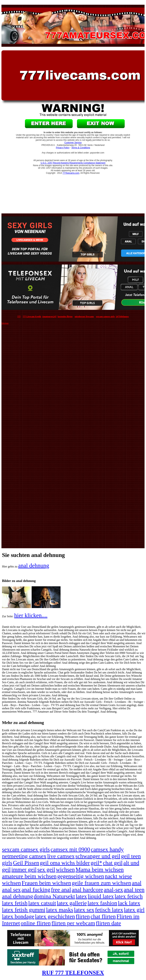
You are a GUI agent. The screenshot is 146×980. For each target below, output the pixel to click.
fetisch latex (109, 910)
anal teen (134, 890)
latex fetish (15, 903)
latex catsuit (42, 903)
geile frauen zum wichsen (102, 883)
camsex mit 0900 (70, 849)
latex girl (134, 910)
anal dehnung (34, 565)
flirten (83, 916)
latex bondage (18, 916)
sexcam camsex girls (26, 849)
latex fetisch (129, 896)
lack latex (129, 903)
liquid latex (101, 896)
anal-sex (113, 890)
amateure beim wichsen (29, 876)
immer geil (24, 869)
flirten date (108, 923)
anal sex (11, 890)
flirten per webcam (73, 923)
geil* (96, 863)
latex (81, 896)
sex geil (46, 869)
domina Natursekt (54, 896)
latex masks (60, 910)
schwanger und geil (98, 856)
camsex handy (107, 849)
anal (137, 883)
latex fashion (102, 903)
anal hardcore (87, 890)
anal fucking (36, 890)
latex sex (84, 910)
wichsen (65, 869)
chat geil (113, 863)
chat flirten (103, 916)
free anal (61, 890)
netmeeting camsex (24, 856)
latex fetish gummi (24, 910)
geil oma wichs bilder (65, 863)
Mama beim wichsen (100, 869)
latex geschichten (55, 916)
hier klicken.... (31, 615)
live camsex (61, 856)
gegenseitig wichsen (81, 876)
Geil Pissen (26, 863)
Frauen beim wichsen (46, 883)
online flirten (36, 923)
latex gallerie (72, 903)
